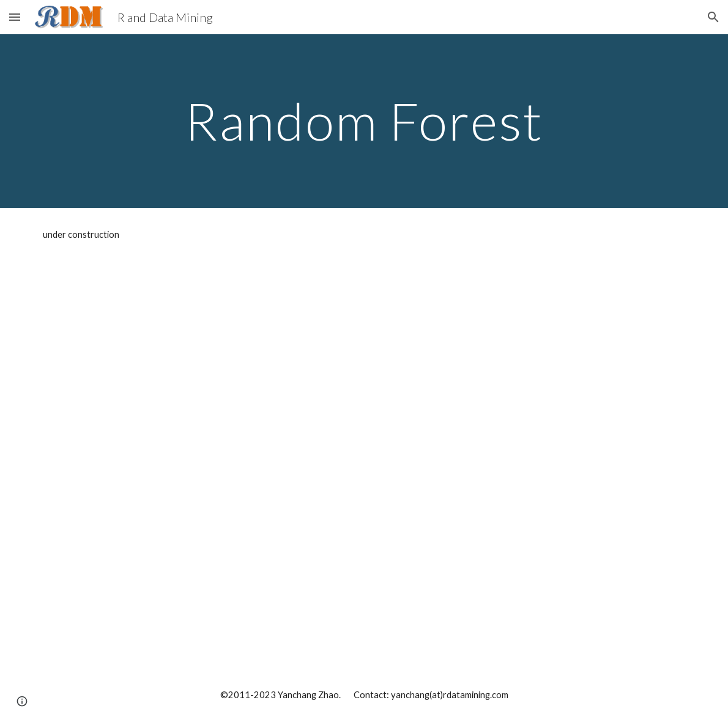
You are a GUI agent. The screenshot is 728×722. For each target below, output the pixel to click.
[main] (364, 121)
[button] (15, 17)
